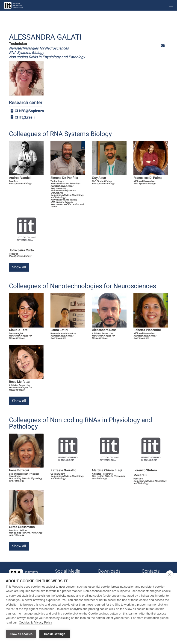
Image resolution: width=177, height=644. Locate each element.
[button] (163, 46)
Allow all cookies (21, 634)
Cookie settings (55, 634)
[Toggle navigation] (171, 5)
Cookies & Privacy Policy (35, 623)
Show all (19, 267)
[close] (170, 575)
